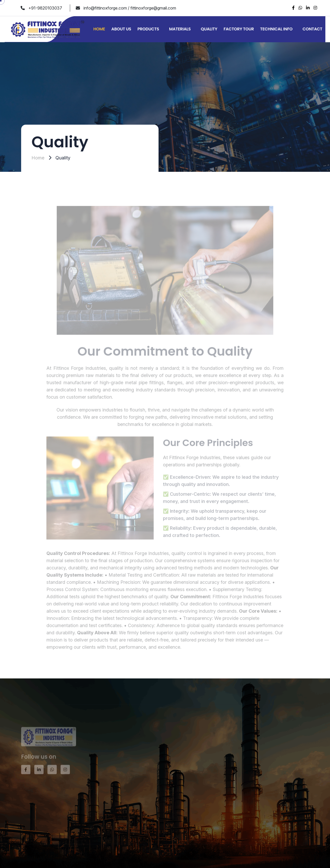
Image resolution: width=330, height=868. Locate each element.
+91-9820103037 (45, 8)
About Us (121, 29)
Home (99, 29)
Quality (209, 29)
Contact (312, 29)
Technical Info (276, 29)
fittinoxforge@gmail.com (153, 8)
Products (148, 29)
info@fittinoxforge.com (105, 8)
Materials (180, 29)
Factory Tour (239, 29)
